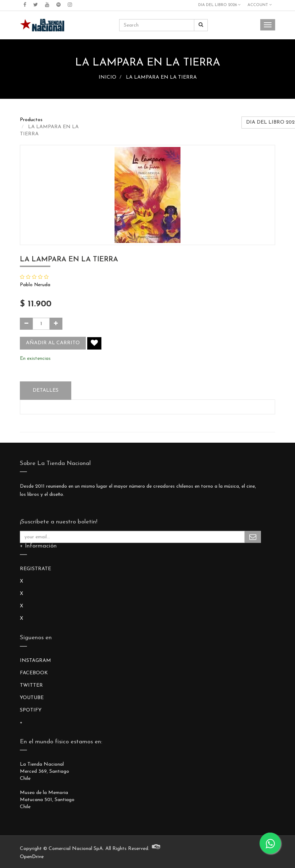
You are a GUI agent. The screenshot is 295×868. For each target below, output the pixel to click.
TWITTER (31, 685)
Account (260, 5)
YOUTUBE (32, 698)
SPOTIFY (31, 710)
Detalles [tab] (46, 390)
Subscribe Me (253, 537)
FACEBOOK (34, 673)
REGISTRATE (35, 569)
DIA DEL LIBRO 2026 (219, 5)
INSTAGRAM (35, 661)
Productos (31, 120)
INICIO (107, 77)
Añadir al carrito (53, 343)
